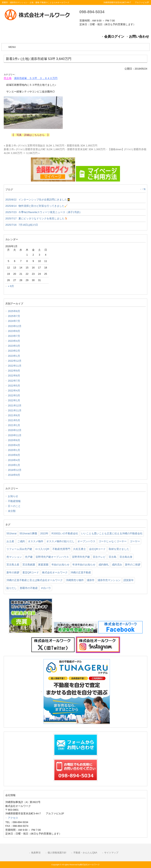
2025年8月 (14, 311)
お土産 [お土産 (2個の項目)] (10, 541)
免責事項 (36, 853)
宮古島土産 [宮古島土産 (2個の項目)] (13, 565)
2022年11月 (15, 366)
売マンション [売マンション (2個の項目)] (14, 557)
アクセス (13, 818)
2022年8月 (14, 376)
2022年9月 (14, 371)
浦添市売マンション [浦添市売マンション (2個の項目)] (109, 580)
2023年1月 (14, 356)
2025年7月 (14, 316)
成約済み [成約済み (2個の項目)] (117, 565)
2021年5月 (14, 420)
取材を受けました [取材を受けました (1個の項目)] (119, 549)
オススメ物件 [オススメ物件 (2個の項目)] (36, 541)
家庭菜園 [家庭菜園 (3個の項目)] (43, 565)
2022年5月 (14, 386)
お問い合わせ (139, 37)
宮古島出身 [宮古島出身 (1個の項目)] (126, 557)
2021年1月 (14, 425)
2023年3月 (14, 346)
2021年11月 (15, 410)
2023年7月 (14, 336)
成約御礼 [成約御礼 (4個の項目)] (104, 565)
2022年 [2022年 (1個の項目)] (44, 533)
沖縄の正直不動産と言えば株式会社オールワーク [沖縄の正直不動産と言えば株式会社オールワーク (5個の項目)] (35, 580)
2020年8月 (14, 440)
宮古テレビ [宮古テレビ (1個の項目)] (99, 557)
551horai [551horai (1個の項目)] (12, 533)
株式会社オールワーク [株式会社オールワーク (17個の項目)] (55, 572)
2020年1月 (14, 450)
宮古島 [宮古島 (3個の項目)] (113, 557)
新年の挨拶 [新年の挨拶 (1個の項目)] (13, 572)
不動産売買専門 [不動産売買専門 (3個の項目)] (61, 549)
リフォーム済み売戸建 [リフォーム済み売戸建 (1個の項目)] (19, 549)
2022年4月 (14, 391)
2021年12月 (15, 406)
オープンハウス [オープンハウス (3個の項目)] (86, 541)
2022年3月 (14, 395)
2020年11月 (15, 435)
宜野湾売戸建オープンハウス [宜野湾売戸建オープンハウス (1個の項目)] (52, 557)
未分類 (12, 511)
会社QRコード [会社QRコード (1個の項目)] (97, 549)
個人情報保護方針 (57, 853)
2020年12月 (15, 430)
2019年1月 (14, 465)
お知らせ (13, 496)
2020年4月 (14, 445)
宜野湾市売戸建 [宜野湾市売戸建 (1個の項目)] (81, 557)
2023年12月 (15, 326)
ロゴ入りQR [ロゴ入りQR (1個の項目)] (42, 549)
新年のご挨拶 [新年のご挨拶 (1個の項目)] (133, 565)
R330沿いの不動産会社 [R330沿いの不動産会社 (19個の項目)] (65, 533)
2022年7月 (14, 381)
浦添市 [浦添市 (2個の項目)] (91, 580)
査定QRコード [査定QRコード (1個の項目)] (31, 572)
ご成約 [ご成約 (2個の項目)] (21, 541)
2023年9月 (14, 331)
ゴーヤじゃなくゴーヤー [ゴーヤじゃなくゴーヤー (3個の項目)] (113, 541)
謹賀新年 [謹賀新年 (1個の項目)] (129, 580)
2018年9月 (14, 475)
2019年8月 (14, 455)
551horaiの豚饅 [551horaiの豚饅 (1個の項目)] (28, 533)
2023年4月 (14, 341)
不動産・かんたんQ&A (85, 853)
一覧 (144, 189)
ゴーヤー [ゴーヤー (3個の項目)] (135, 541)
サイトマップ (111, 853)
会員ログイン (114, 37)
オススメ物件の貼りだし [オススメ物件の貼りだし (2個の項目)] (60, 541)
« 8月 (11, 286)
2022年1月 (14, 400)
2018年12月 (15, 470)
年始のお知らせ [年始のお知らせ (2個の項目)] (60, 565)
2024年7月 (14, 321)
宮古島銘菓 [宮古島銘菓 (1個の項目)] (29, 565)
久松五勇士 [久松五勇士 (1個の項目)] (80, 549)
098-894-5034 (92, 12)
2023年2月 (14, 351)
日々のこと (14, 506)
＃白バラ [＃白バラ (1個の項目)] (46, 588)
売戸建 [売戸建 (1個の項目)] (29, 557)
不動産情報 (14, 501)
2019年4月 (14, 460)
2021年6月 (14, 415)
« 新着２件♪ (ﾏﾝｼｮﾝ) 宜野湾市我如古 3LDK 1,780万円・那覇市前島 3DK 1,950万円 (51, 146)
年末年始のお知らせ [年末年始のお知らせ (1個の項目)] (84, 565)
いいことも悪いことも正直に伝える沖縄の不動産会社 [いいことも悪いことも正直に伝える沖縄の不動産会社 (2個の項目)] (112, 533)
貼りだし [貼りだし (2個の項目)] (12, 588)
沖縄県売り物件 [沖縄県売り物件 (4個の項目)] (75, 580)
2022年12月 (15, 361)
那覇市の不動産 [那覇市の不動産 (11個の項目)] (29, 588)
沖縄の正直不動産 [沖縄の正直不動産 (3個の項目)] (81, 572)
